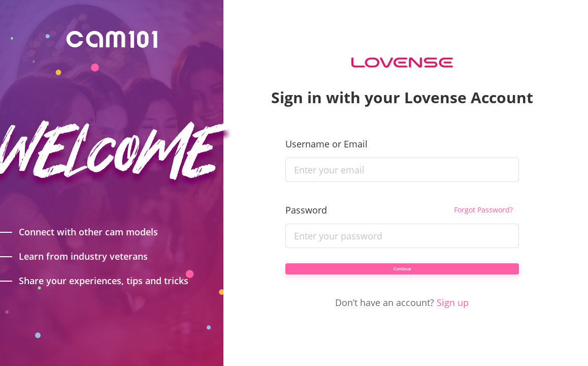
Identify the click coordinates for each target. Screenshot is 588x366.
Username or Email (326, 130)
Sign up (453, 317)
